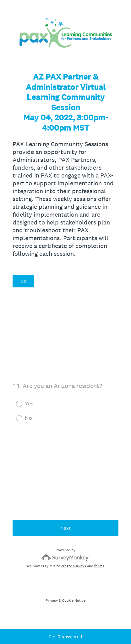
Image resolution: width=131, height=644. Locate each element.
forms (99, 566)
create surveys (74, 566)
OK (23, 281)
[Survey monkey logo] (65, 557)
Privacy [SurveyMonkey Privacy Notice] (52, 600)
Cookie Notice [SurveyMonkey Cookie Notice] (74, 600)
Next (65, 528)
